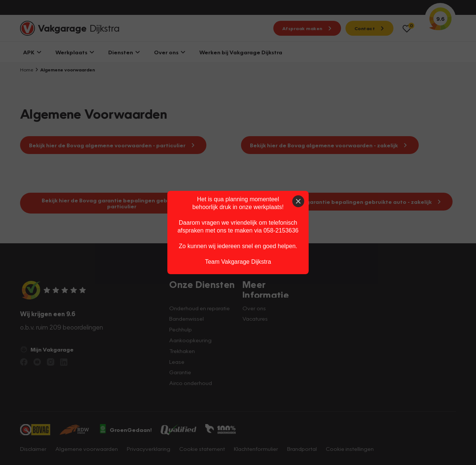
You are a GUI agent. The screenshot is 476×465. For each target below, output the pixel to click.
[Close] (298, 201)
